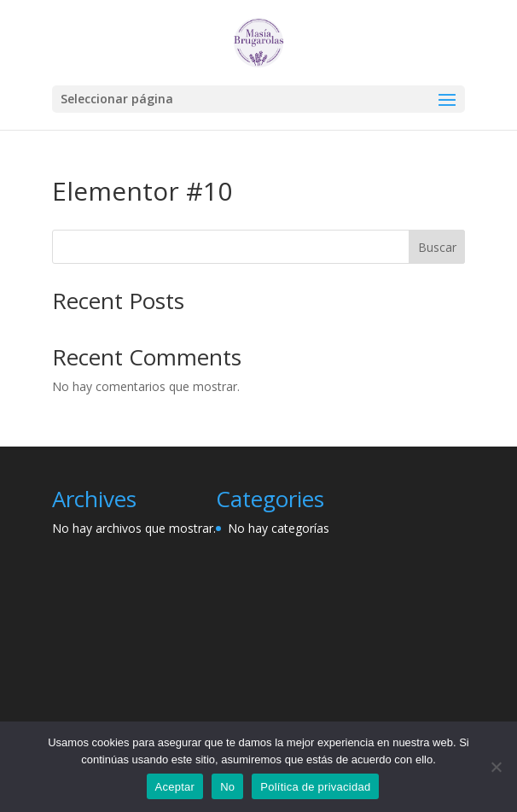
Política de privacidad (315, 787)
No (227, 787)
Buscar (437, 247)
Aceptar (175, 787)
